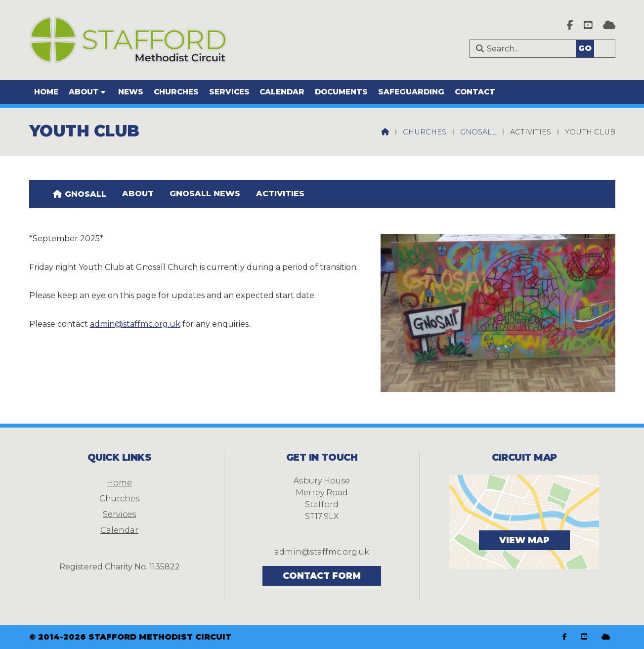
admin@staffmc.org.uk (135, 324)
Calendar (119, 530)
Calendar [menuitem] (282, 92)
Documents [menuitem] (341, 92)
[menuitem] (80, 194)
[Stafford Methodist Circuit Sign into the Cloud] (609, 26)
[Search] (546, 49)
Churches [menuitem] (176, 92)
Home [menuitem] (46, 92)
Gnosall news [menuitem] (205, 194)
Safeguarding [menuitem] (411, 92)
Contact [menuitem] (475, 92)
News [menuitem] (131, 92)
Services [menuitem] (229, 92)
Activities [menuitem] (280, 194)
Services (119, 514)
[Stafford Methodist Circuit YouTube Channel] (588, 26)
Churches (425, 132)
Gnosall (478, 132)
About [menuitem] (84, 92)
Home (119, 483)
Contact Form (322, 576)
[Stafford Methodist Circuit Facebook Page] (570, 26)
